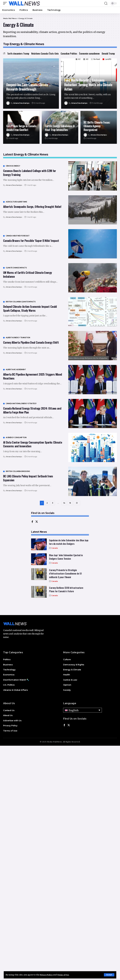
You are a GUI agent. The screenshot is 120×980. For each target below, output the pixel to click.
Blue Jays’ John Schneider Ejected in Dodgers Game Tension (66, 558)
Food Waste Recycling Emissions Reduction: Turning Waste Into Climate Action (88, 84)
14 (64, 503)
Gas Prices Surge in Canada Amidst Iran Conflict (21, 128)
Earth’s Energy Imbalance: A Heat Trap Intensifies (60, 128)
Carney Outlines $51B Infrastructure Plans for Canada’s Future (66, 590)
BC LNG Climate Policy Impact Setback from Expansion (28, 478)
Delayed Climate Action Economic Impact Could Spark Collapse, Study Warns (30, 308)
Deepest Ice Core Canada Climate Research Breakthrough (27, 87)
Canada (54, 549)
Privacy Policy (47, 975)
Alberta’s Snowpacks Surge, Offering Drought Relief (32, 206)
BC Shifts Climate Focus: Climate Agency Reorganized (97, 126)
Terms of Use (66, 975)
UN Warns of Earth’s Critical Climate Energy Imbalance (27, 274)
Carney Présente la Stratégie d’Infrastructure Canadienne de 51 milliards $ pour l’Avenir (65, 574)
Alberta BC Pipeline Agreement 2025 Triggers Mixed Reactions (32, 376)
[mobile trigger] (6, 3)
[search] (106, 3)
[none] (82, 711)
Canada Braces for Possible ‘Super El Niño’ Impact (31, 240)
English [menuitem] (74, 711)
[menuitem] (82, 711)
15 (70, 503)
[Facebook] (32, 523)
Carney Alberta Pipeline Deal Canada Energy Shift (31, 342)
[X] (37, 523)
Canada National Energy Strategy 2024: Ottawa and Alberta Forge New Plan (32, 410)
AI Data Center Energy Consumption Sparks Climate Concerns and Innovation (33, 444)
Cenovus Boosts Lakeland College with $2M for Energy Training (30, 173)
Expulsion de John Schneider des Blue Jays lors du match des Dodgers (69, 543)
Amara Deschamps (21, 103)
